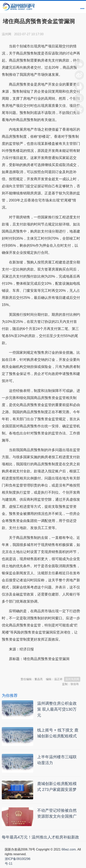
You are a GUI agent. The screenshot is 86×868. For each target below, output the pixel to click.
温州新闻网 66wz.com (37, 669)
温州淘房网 (72, 679)
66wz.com (69, 849)
